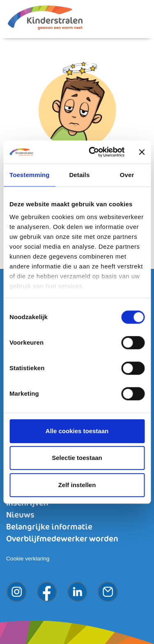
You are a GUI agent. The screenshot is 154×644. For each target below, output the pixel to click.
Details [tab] (79, 175)
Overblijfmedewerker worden (62, 539)
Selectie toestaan (77, 458)
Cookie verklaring (28, 559)
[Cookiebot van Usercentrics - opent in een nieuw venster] (93, 152)
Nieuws (20, 515)
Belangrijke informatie (49, 527)
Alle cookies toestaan (77, 431)
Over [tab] (127, 175)
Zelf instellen (77, 485)
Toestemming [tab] (30, 175)
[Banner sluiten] (142, 152)
